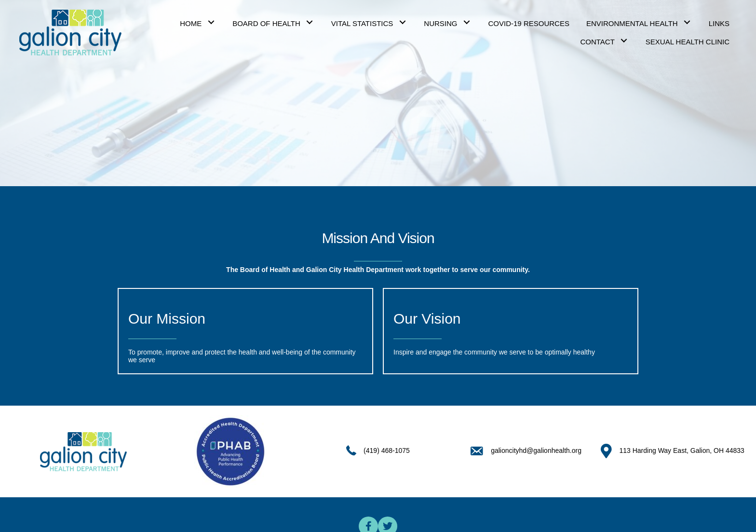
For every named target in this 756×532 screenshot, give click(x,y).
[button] (211, 22)
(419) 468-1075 (387, 450)
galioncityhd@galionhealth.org (536, 450)
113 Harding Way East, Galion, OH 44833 (682, 450)
